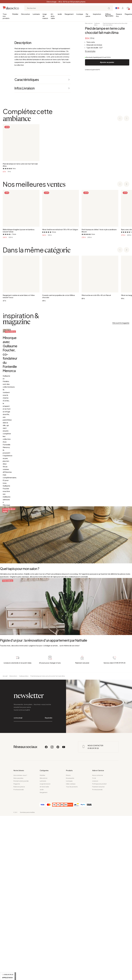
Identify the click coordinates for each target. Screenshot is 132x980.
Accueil (5, 894)
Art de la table (53, 16)
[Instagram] (52, 957)
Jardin (60, 14)
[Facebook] (46, 957)
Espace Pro (119, 15)
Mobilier (15, 14)
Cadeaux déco (97, 24)
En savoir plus (90, 51)
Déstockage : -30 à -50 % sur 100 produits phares (66, 2)
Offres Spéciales (109, 15)
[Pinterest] (58, 957)
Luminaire (36, 14)
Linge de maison (45, 16)
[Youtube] (64, 957)
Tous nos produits (6, 16)
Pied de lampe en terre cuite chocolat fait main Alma (115, 24)
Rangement (69, 14)
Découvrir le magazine (121, 477)
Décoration (25, 14)
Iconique (80, 14)
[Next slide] (127, 273)
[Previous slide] (120, 273)
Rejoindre (49, 931)
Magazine (128, 14)
